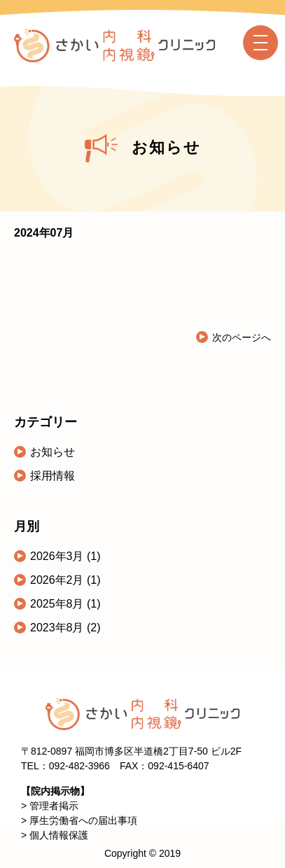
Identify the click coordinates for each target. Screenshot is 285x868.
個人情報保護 (59, 835)
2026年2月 (58, 580)
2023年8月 (58, 628)
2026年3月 (58, 556)
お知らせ (53, 452)
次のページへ (242, 337)
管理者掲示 (54, 806)
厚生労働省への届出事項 (83, 820)
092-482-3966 (79, 766)
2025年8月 (58, 604)
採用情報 (53, 476)
